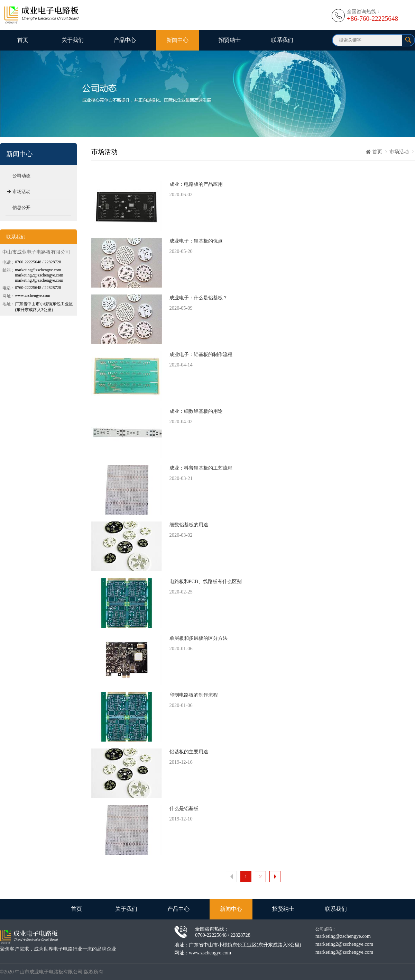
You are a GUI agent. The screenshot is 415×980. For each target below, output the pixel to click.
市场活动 (399, 152)
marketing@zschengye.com (343, 936)
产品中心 (125, 40)
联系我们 (282, 40)
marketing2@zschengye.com (344, 944)
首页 (23, 40)
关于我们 (73, 40)
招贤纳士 (230, 40)
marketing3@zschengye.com (344, 952)
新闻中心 (177, 40)
